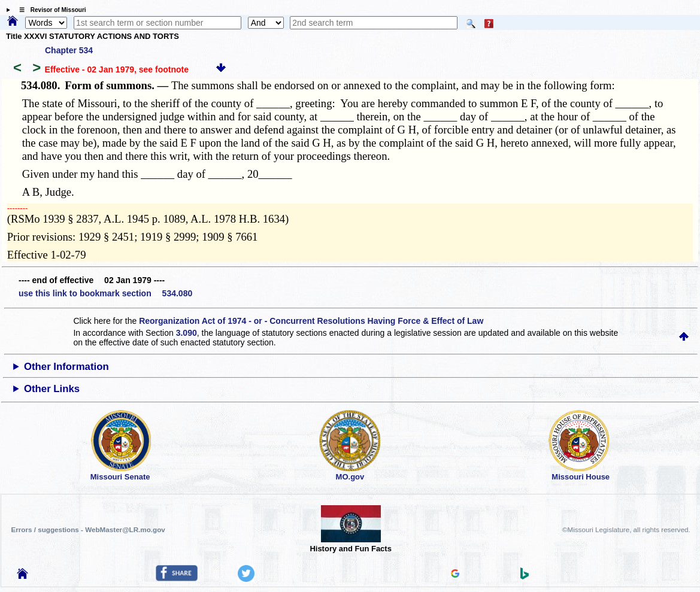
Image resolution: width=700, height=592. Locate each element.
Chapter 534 (69, 50)
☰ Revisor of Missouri (50, 10)
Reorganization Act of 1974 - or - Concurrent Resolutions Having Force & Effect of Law (311, 321)
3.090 (187, 333)
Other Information (66, 367)
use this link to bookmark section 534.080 (105, 293)
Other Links (52, 389)
